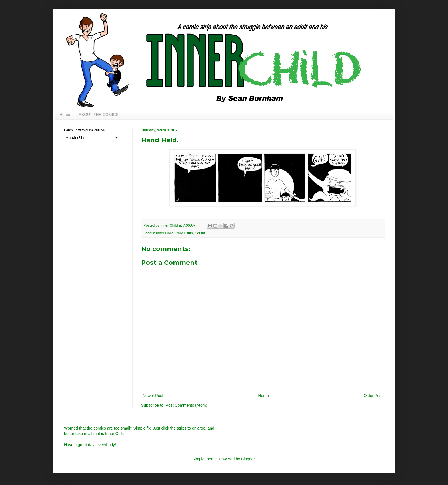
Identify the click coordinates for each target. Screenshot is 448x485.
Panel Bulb (184, 233)
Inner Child (165, 233)
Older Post (373, 396)
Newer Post (153, 396)
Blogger (248, 459)
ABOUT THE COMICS (99, 115)
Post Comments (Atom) (186, 405)
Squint (200, 233)
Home (65, 115)
